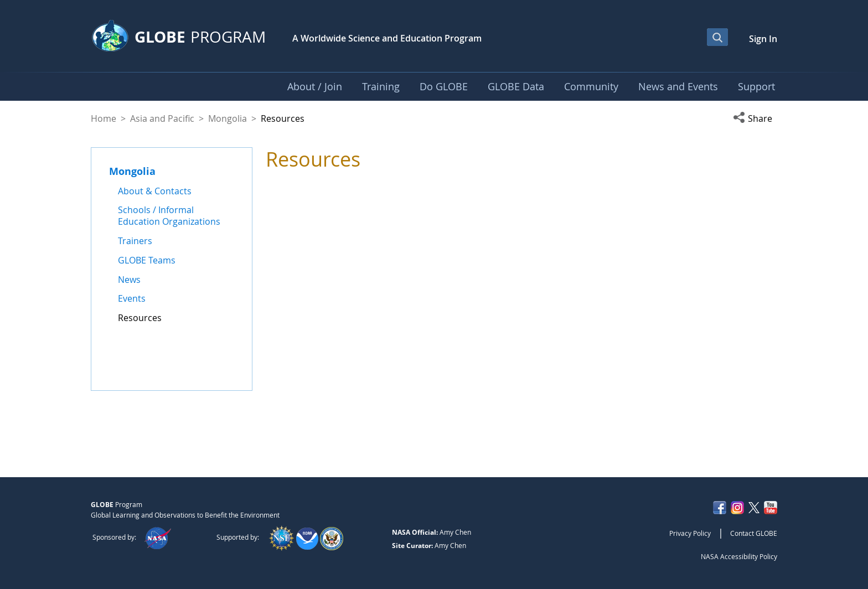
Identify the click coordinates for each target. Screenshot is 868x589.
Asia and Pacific (162, 118)
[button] (755, 118)
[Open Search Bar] (717, 37)
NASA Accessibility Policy (739, 556)
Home (104, 118)
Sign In (763, 39)
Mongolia (228, 118)
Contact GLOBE (754, 533)
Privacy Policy (690, 533)
